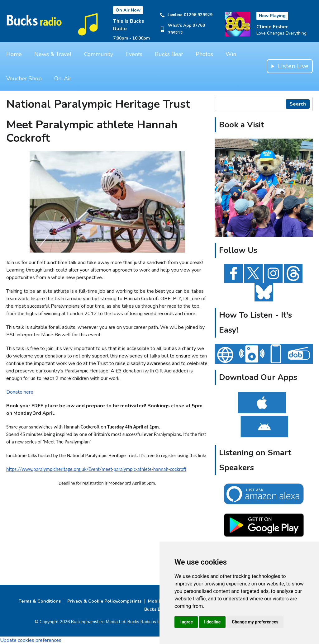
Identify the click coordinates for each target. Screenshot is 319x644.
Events (134, 54)
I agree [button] (186, 622)
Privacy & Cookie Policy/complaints (104, 601)
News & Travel (53, 54)
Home (14, 54)
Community (99, 54)
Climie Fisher (272, 27)
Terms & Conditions (40, 601)
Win (231, 54)
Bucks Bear (169, 54)
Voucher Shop (24, 78)
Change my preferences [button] (255, 622)
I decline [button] (212, 622)
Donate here (20, 392)
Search (298, 104)
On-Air (63, 78)
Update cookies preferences (31, 640)
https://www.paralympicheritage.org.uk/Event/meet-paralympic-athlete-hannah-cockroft (96, 469)
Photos (204, 54)
